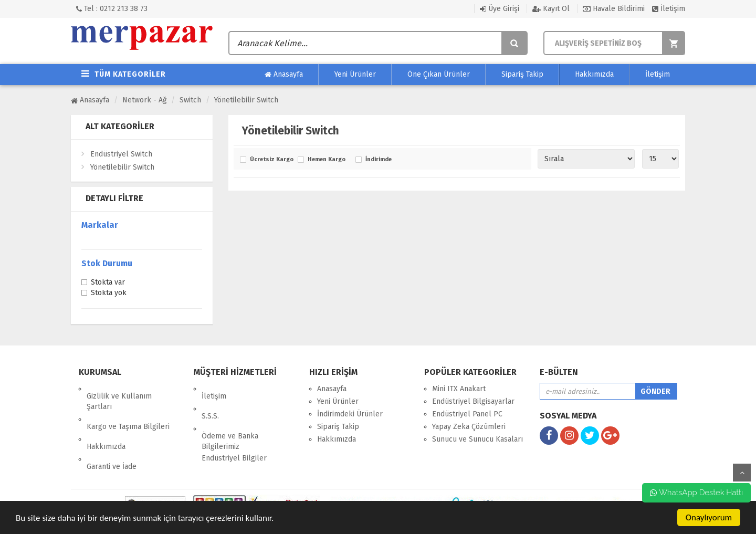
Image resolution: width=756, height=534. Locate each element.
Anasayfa (284, 75)
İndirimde (379, 160)
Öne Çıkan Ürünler (439, 74)
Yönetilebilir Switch (246, 100)
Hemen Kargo (327, 160)
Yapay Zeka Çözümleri (469, 427)
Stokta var (108, 283)
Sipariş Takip (522, 74)
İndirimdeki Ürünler (350, 414)
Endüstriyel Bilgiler (234, 436)
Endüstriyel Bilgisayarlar (473, 401)
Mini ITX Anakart (459, 389)
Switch (190, 100)
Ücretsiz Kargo (271, 160)
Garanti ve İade (112, 437)
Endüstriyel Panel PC (467, 414)
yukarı (742, 473)
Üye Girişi (500, 9)
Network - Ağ (144, 100)
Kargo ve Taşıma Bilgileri (128, 412)
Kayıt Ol (551, 9)
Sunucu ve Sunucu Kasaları (477, 439)
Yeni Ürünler (355, 74)
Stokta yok (109, 294)
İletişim (669, 9)
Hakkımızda (594, 74)
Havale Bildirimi (614, 9)
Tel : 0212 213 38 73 (112, 9)
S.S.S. (210, 401)
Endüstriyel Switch (121, 154)
